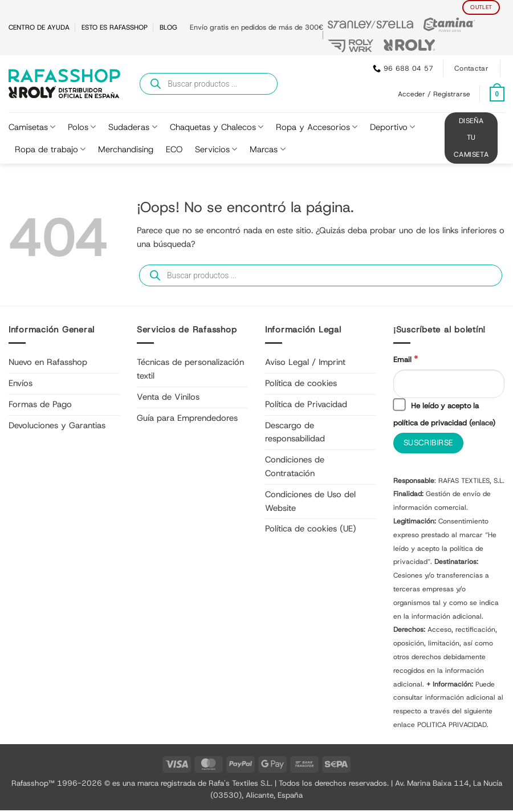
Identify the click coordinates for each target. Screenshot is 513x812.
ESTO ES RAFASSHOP (115, 27)
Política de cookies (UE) (311, 529)
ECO (174, 149)
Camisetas (32, 127)
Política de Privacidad (306, 404)
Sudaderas (133, 127)
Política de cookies (301, 383)
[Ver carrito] (497, 94)
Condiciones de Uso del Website (310, 501)
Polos (82, 127)
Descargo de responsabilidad (295, 432)
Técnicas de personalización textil (190, 369)
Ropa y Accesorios (317, 127)
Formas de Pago (40, 404)
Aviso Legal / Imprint (305, 362)
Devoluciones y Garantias (57, 425)
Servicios (216, 149)
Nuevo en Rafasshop (48, 362)
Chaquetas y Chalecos (217, 127)
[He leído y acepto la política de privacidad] (399, 405)
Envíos (21, 383)
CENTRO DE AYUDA (39, 27)
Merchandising (126, 149)
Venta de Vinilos (168, 397)
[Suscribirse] (430, 444)
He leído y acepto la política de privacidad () (445, 414)
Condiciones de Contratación (295, 466)
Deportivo (392, 127)
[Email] (449, 384)
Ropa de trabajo (50, 149)
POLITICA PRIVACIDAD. (453, 726)
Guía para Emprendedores (187, 418)
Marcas (267, 149)
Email (406, 360)
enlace (483, 424)
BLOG (168, 27)
